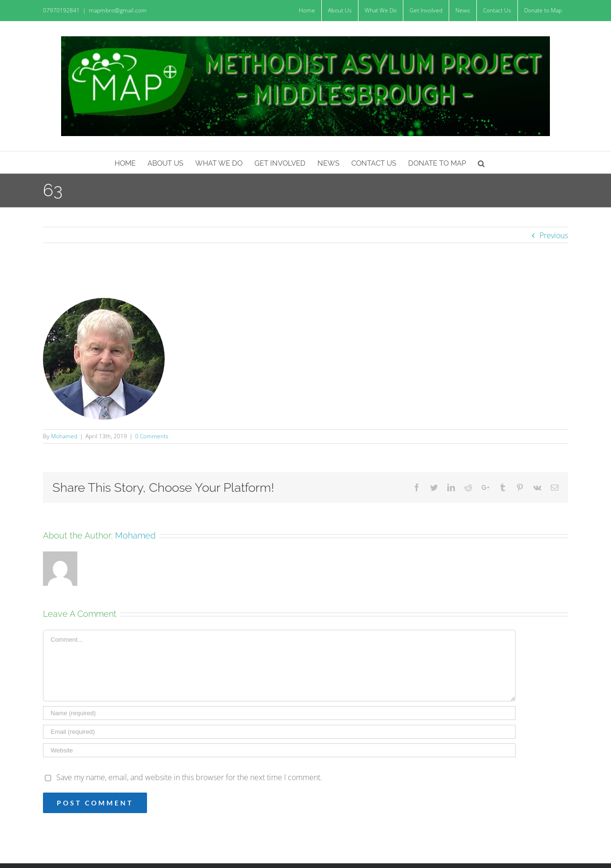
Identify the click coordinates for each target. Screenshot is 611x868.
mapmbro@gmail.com (118, 10)
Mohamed (64, 436)
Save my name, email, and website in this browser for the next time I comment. (189, 777)
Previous (554, 235)
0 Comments (152, 436)
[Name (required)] (279, 713)
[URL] (279, 750)
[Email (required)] (279, 732)
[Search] (481, 162)
